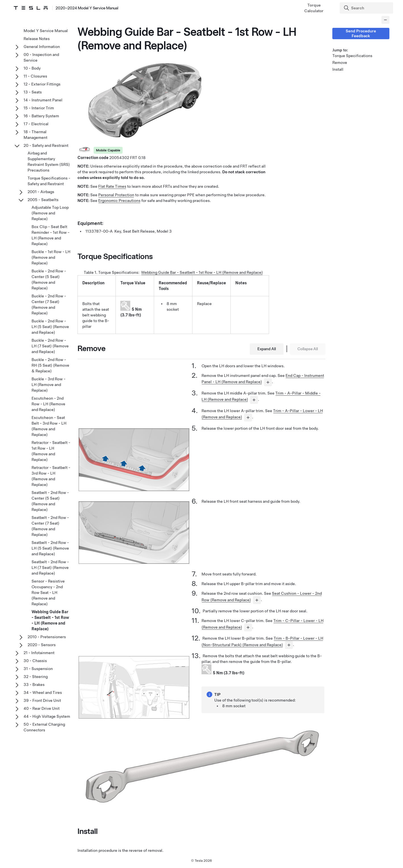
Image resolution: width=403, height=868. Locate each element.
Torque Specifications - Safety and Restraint (49, 181)
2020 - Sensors (42, 645)
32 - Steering (36, 677)
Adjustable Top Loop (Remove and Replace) (50, 213)
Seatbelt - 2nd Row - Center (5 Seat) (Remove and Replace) (50, 501)
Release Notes (37, 39)
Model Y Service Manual (46, 31)
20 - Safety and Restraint (46, 145)
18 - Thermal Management (35, 135)
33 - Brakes (34, 685)
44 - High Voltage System (47, 716)
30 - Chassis (35, 661)
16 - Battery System (41, 116)
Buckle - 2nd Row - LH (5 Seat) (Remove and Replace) (50, 327)
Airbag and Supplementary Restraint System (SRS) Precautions (49, 162)
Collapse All (308, 349)
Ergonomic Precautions (119, 201)
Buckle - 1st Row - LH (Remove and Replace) (51, 257)
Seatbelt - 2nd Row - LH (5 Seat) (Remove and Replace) (50, 548)
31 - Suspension (38, 669)
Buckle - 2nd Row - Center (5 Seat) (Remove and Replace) (49, 279)
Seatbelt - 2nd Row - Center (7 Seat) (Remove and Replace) (50, 526)
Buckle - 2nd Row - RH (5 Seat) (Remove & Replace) (50, 365)
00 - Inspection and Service (41, 57)
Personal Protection (116, 195)
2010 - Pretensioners (47, 637)
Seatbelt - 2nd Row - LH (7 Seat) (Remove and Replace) (50, 567)
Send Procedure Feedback (361, 33)
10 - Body (32, 68)
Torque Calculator (314, 8)
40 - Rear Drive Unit (42, 708)
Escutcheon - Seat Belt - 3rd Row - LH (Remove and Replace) (49, 426)
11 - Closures (35, 76)
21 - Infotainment (39, 653)
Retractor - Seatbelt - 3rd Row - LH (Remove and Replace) (51, 476)
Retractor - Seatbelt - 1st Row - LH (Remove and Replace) (51, 451)
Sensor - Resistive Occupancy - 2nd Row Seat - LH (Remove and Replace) (48, 592)
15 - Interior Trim (39, 108)
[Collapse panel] (385, 20)
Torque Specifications (352, 56)
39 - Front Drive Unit (42, 700)
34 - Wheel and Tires (43, 692)
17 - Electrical (36, 124)
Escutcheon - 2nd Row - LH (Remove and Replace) (48, 404)
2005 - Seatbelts (43, 200)
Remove (340, 62)
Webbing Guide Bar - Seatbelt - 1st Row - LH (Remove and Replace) (202, 272)
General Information (42, 47)
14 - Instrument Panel (43, 100)
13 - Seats (33, 92)
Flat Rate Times (112, 186)
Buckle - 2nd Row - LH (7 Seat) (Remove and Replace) (50, 346)
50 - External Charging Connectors (44, 727)
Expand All (267, 349)
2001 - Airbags (41, 192)
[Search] (367, 8)
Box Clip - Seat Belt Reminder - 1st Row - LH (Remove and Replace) (51, 235)
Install (338, 69)
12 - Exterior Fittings (42, 84)
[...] (268, 382)
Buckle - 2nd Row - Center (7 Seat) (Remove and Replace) (49, 304)
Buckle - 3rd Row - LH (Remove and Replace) (49, 385)
